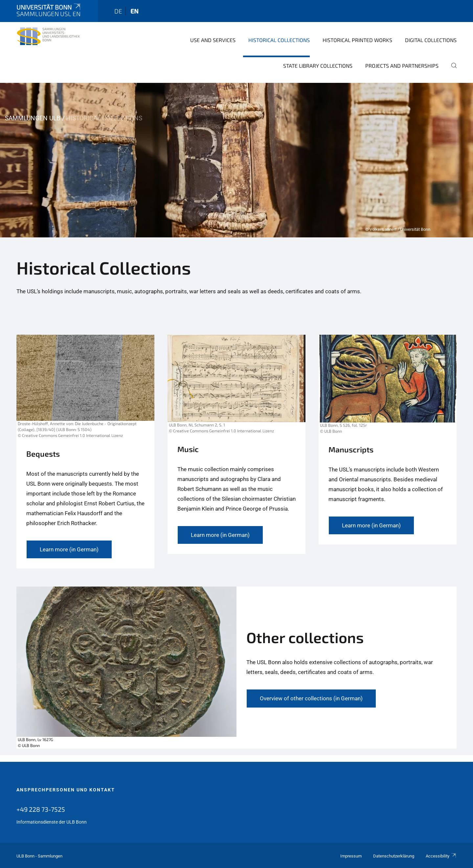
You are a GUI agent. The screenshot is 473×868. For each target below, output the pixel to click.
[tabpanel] (236, 160)
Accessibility (441, 856)
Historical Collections (279, 40)
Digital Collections (431, 40)
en (135, 11)
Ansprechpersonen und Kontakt (66, 790)
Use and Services (213, 40)
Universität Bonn (49, 7)
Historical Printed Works (357, 40)
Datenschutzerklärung (394, 856)
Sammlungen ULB (33, 118)
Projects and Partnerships (402, 66)
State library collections (318, 66)
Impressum (351, 856)
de (118, 11)
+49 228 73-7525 (41, 809)
